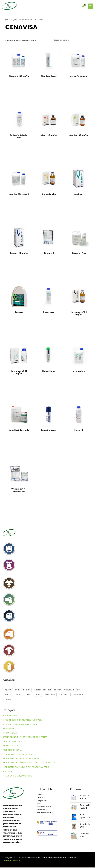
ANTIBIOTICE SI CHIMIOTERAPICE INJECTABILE (23, 720)
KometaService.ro (12, 861)
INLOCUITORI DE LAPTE (12, 742)
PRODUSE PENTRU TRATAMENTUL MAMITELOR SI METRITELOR (29, 763)
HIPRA (82, 690)
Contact (41, 798)
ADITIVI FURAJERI (10, 716)
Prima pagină (11, 20)
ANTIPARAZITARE (10, 733)
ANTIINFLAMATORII (11, 729)
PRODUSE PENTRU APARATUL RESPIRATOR (21, 759)
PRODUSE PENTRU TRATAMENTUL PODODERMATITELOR (27, 768)
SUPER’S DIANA (80, 695)
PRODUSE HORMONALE (13, 751)
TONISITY (8, 700)
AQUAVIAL (9, 690)
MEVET (40, 695)
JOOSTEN (31, 695)
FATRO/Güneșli (71, 690)
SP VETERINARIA (66, 695)
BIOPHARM (28, 690)
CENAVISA (59, 690)
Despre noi (42, 801)
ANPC (39, 804)
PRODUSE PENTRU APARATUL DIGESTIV (19, 755)
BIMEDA (18, 690)
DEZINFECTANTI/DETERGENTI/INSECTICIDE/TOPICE (25, 738)
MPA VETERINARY (52, 695)
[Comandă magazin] (73, 40)
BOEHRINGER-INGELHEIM (43, 690)
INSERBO (8, 695)
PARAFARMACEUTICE (12, 746)
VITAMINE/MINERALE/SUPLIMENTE (17, 776)
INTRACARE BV (19, 695)
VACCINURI (8, 772)
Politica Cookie (44, 807)
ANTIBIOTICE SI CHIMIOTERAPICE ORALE (20, 725)
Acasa (40, 795)
